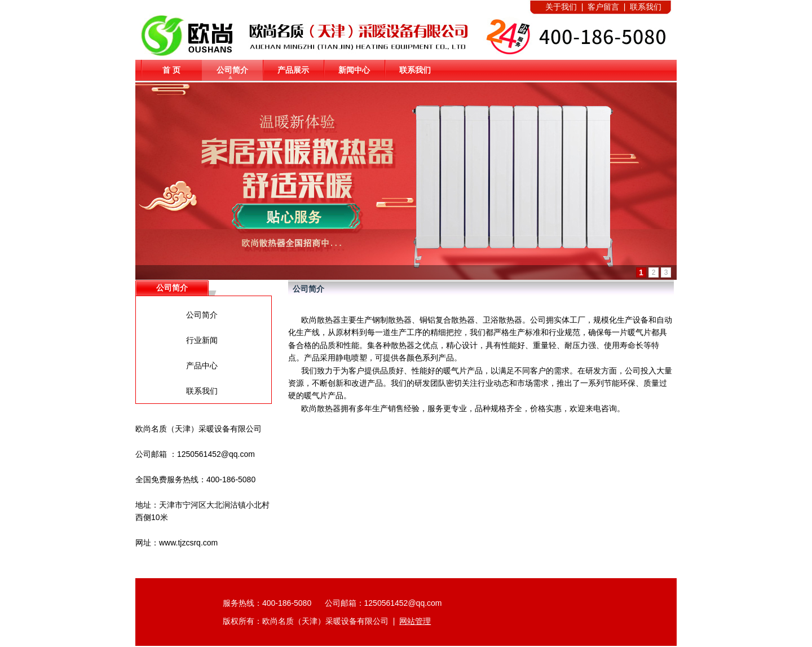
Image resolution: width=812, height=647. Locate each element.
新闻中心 (354, 70)
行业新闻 (202, 340)
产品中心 (202, 366)
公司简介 (232, 70)
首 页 (171, 70)
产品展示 (293, 70)
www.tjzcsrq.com (188, 543)
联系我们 (415, 70)
